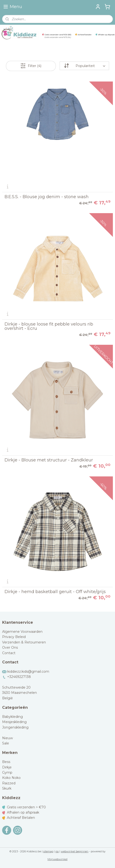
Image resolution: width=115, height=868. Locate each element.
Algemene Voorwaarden (22, 632)
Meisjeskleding (14, 722)
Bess (6, 762)
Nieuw (7, 738)
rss (57, 851)
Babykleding (12, 717)
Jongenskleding (15, 727)
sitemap (48, 851)
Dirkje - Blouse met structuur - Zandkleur (49, 460)
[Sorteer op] (84, 66)
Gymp (7, 772)
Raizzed (9, 783)
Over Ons (10, 647)
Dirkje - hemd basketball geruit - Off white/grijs (55, 592)
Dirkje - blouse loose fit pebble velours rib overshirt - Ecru (49, 326)
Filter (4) (31, 66)
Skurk (7, 788)
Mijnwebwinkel (57, 859)
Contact (9, 653)
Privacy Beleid (14, 637)
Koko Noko (11, 778)
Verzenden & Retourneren (24, 642)
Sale (6, 743)
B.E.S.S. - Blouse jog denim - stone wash (47, 197)
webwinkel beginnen (75, 851)
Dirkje (7, 767)
